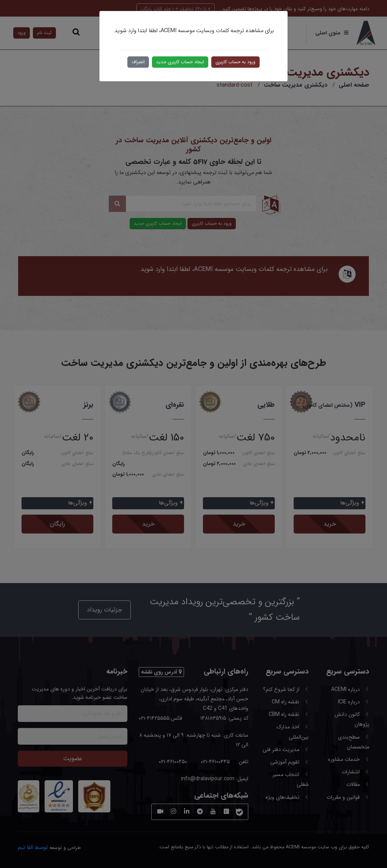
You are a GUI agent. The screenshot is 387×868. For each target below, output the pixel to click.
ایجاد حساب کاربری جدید (180, 62)
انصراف (138, 62)
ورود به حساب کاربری (235, 62)
